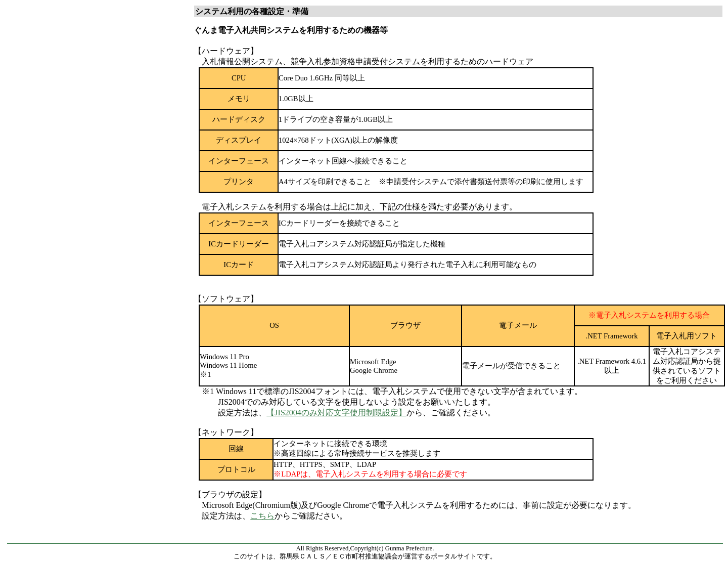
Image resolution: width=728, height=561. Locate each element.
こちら (262, 516)
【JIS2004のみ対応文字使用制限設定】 (336, 413)
